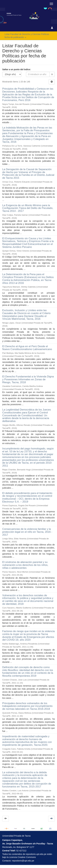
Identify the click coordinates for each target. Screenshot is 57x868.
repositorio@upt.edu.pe (23, 861)
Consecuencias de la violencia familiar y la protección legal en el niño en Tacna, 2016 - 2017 (27, 532)
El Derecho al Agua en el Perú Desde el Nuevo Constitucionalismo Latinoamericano (27, 348)
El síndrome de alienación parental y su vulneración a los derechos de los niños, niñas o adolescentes (25, 565)
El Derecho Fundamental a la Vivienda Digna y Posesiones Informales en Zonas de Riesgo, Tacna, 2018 (28, 379)
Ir (52, 74)
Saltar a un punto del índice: (16, 69)
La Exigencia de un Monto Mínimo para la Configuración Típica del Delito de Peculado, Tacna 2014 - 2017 (28, 208)
